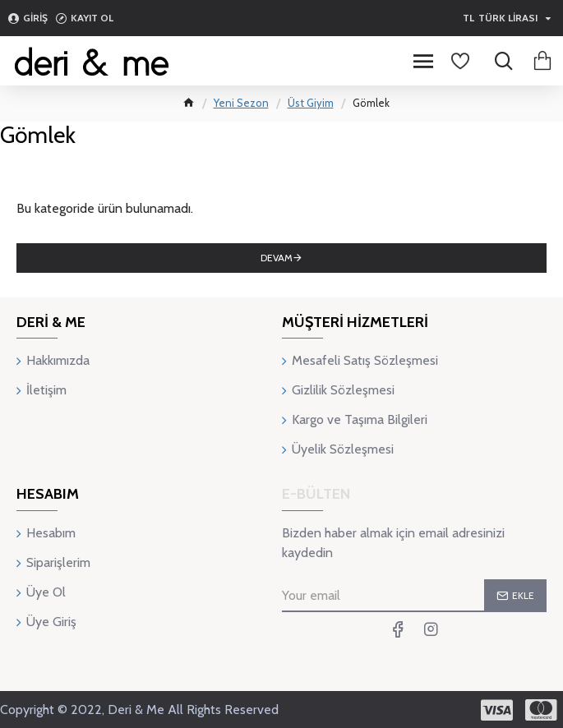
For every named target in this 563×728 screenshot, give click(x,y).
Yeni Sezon (241, 103)
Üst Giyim (311, 103)
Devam (277, 258)
